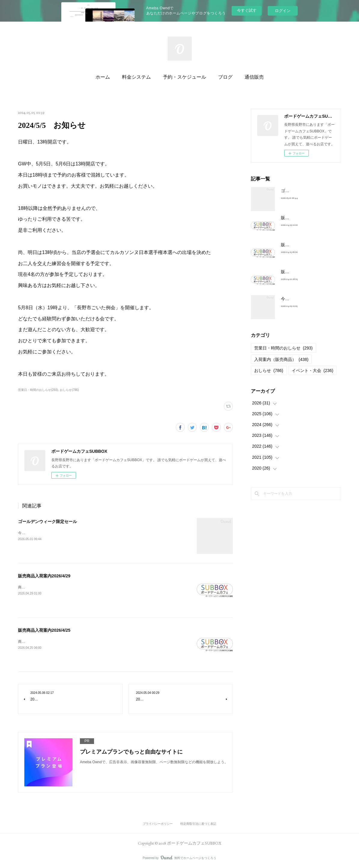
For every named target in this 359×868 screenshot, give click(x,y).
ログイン (283, 11)
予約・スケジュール (184, 77)
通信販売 (254, 77)
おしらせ (269, 370)
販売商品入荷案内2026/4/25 (44, 630)
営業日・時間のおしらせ (283, 348)
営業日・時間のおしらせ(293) (38, 390)
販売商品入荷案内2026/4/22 (307, 272)
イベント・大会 (313, 370)
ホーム (103, 77)
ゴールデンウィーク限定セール (47, 522)
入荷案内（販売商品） (281, 359)
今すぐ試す (247, 10)
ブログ (225, 77)
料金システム (136, 77)
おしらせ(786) (69, 390)
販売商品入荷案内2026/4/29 (44, 576)
